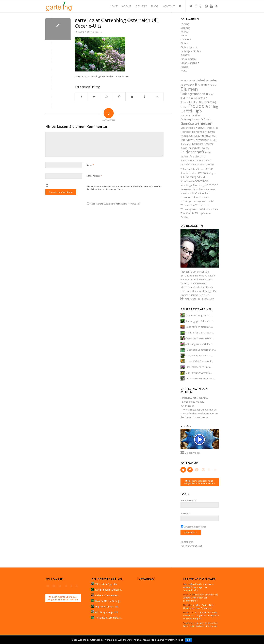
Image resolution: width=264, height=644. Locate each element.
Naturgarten (187, 160)
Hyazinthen (187, 136)
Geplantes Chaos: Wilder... (199, 338)
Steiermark (209, 189)
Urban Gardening (190, 63)
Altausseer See (188, 80)
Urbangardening (191, 201)
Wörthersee (206, 209)
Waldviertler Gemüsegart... (200, 333)
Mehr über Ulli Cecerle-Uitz (199, 299)
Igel (203, 136)
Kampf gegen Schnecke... (109, 590)
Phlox (183, 169)
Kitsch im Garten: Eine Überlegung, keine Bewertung (198, 607)
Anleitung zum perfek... (107, 612)
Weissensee (202, 205)
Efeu (200, 102)
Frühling (185, 24)
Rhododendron (189, 173)
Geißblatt (206, 119)
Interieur (211, 136)
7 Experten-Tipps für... (107, 584)
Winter (184, 35)
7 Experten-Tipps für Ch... (199, 315)
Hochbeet (186, 132)
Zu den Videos (193, 453)
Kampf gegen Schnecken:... (200, 321)
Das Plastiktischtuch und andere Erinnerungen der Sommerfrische (199, 587)
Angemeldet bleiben (194, 527)
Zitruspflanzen (203, 213)
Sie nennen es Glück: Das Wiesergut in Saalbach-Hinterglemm (200, 625)
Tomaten (186, 197)
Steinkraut (186, 193)
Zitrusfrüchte (187, 213)
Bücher (184, 98)
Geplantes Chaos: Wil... (107, 606)
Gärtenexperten (189, 47)
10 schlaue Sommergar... (109, 618)
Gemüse (187, 123)
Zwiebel (185, 217)
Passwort (185, 514)
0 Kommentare (94, 32)
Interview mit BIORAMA (195, 398)
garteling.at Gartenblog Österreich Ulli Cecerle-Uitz (117, 23)
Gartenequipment (190, 119)
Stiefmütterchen (201, 193)
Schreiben (202, 181)
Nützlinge (199, 160)
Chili (191, 98)
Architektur (203, 80)
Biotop (205, 85)
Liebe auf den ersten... (107, 595)
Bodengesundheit (193, 94)
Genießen (203, 123)
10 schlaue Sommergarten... (201, 350)
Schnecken (202, 177)
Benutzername (188, 500)
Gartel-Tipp (191, 111)
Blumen (189, 89)
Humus (211, 132)
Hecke (192, 128)
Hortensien (199, 132)
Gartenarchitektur (191, 115)
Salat (183, 177)
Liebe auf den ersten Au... (199, 327)
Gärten (184, 43)
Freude (196, 106)
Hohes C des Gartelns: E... (199, 361)
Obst (208, 160)
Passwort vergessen (192, 546)
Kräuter (209, 144)
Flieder (184, 107)
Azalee (213, 80)
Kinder (213, 140)
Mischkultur (198, 156)
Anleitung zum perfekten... (199, 344)
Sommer (185, 28)
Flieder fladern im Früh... (198, 367)
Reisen (184, 67)
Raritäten (192, 169)
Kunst (184, 148)
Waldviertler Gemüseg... (108, 601)
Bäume (210, 94)
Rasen (201, 169)
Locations (186, 39)
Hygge (197, 136)
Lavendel (205, 148)
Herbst (184, 32)
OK (188, 640)
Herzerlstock (211, 128)
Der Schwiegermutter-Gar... (200, 378)
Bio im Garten (188, 59)
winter (195, 209)
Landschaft (194, 148)
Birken (213, 85)
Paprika (195, 165)
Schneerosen (188, 181)
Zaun (216, 209)
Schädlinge (186, 185)
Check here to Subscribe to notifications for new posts (114, 204)
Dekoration (200, 98)
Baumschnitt (187, 85)
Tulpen (195, 197)
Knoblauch (186, 144)
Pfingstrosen (207, 164)
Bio (198, 84)
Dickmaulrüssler (189, 102)
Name (90, 165)
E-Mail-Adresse (94, 176)
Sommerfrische (192, 189)
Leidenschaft (192, 152)
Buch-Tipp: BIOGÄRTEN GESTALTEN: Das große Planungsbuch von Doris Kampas (201, 616)
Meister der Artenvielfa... (199, 373)
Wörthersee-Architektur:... (199, 355)
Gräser (184, 128)
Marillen (185, 157)
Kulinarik (185, 55)
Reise (209, 169)
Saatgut (211, 173)
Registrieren (187, 542)
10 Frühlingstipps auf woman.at (199, 410)
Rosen (202, 173)
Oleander (185, 165)
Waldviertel (208, 201)
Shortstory (198, 185)
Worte (184, 71)
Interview (187, 140)
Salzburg (191, 177)
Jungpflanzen (201, 140)
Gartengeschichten (191, 51)
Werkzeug (186, 209)
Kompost (198, 144)
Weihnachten (188, 205)
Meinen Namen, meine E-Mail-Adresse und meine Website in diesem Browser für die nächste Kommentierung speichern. (124, 188)
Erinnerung (210, 102)
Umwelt (204, 197)
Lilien (208, 152)
